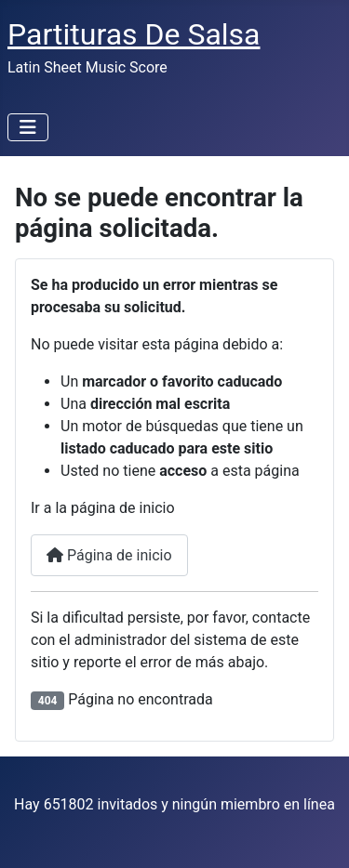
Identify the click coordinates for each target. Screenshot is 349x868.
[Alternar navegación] (28, 127)
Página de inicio (109, 555)
